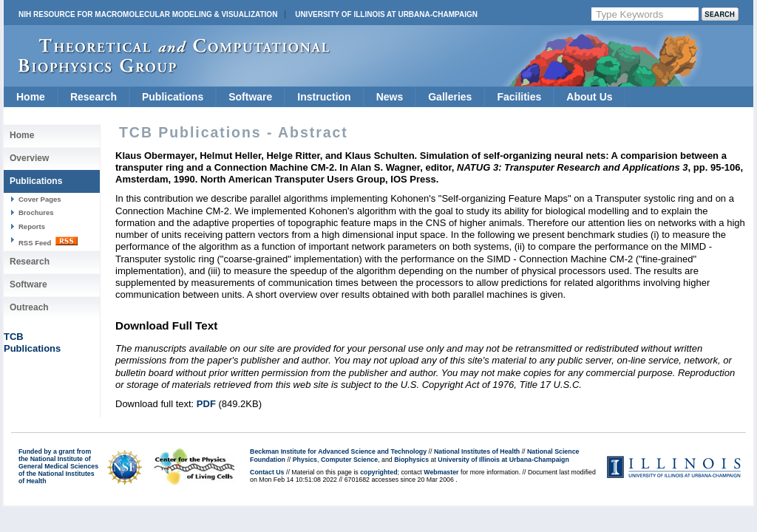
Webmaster (441, 472)
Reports (32, 226)
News (390, 97)
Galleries (450, 97)
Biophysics (411, 460)
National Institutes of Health (477, 451)
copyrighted (378, 472)
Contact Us (267, 472)
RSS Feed (48, 242)
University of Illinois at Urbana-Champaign (386, 14)
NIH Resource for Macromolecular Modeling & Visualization (148, 14)
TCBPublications (32, 342)
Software (250, 97)
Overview (29, 158)
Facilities (519, 97)
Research (94, 97)
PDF (206, 404)
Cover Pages (40, 199)
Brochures (36, 212)
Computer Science (349, 460)
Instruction (324, 97)
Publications (173, 97)
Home (31, 97)
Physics (305, 460)
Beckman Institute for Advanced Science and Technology (338, 451)
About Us (589, 97)
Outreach (29, 307)
